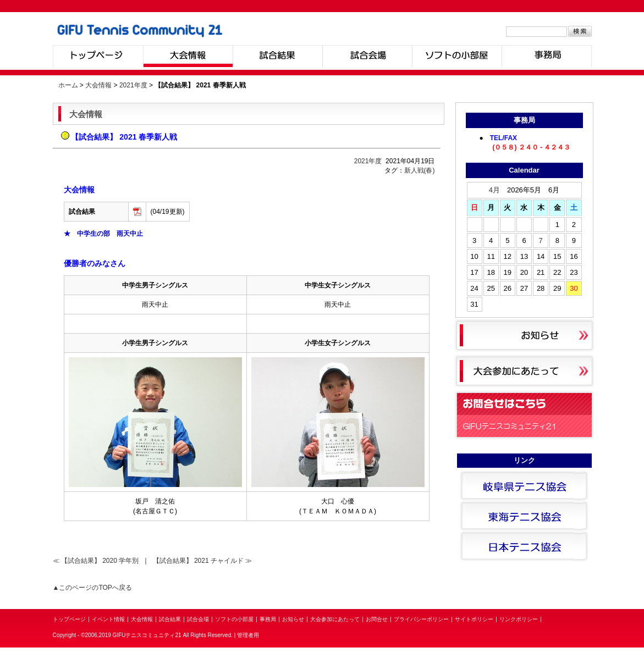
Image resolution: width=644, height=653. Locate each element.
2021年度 (133, 85)
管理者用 (248, 635)
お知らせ (293, 619)
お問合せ (377, 619)
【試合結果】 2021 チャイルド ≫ (203, 561)
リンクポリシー (519, 619)
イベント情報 (108, 619)
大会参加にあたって (335, 619)
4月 (494, 190)
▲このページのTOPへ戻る (92, 588)
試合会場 (367, 56)
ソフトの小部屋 (457, 56)
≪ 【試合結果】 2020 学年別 (96, 561)
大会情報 (188, 56)
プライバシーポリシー (421, 619)
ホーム (68, 85)
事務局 (547, 56)
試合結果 (277, 56)
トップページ (98, 56)
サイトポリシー (474, 619)
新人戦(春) (420, 170)
